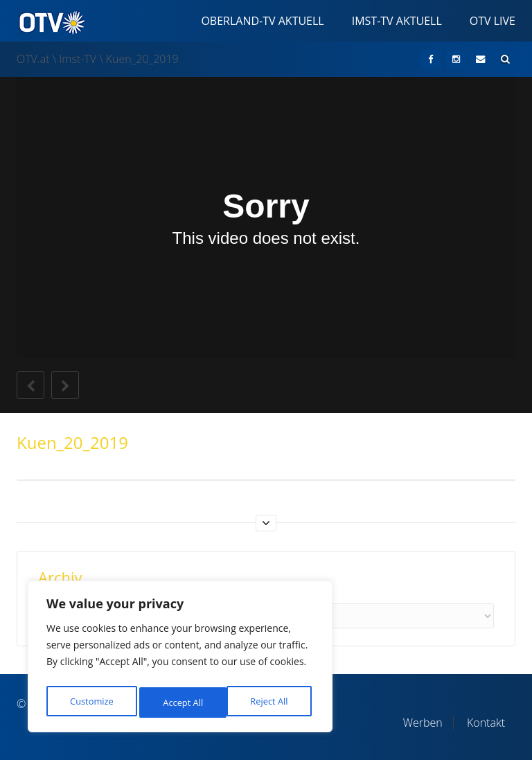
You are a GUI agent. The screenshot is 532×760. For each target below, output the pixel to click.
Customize (91, 702)
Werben (423, 723)
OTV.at (33, 59)
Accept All (271, 702)
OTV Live (493, 21)
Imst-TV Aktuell (397, 21)
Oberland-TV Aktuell (262, 21)
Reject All (182, 702)
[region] (180, 660)
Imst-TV (78, 59)
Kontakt (486, 723)
